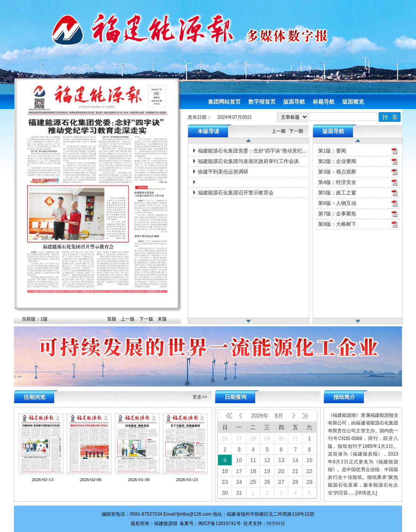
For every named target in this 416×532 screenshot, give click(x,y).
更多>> (200, 397)
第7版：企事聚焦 (337, 214)
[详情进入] (367, 493)
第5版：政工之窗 (337, 193)
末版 (162, 319)
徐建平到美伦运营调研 (223, 172)
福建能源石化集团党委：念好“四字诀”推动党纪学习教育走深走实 (253, 151)
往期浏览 (35, 397)
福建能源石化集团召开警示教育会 (236, 193)
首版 (112, 319)
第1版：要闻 (332, 151)
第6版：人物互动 (337, 203)
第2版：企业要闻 (337, 161)
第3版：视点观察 (337, 172)
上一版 (128, 319)
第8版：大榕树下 (337, 224)
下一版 (146, 319)
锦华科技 (276, 523)
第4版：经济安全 (337, 182)
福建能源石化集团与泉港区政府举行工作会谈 (248, 161)
